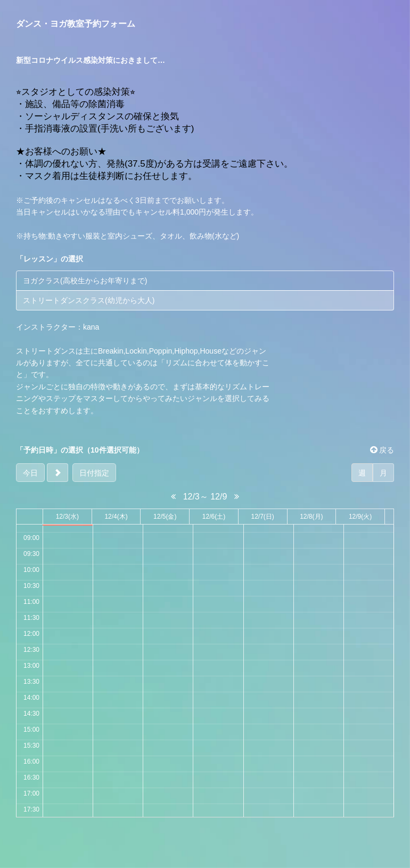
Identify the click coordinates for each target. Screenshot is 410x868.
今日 (30, 473)
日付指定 (94, 473)
